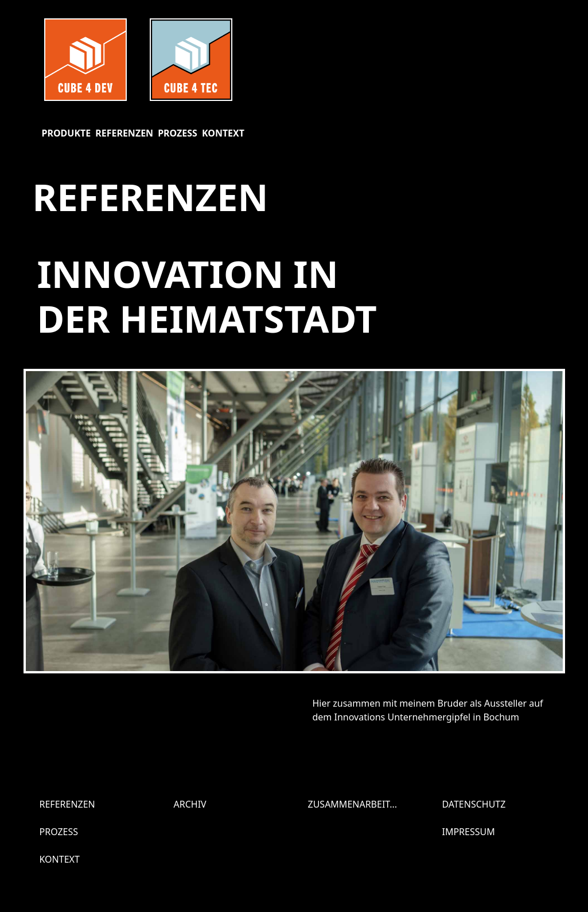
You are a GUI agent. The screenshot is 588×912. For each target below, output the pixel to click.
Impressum (469, 832)
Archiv (190, 804)
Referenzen (124, 133)
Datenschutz (474, 804)
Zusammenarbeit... (353, 804)
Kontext (223, 133)
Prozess (178, 133)
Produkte (67, 133)
